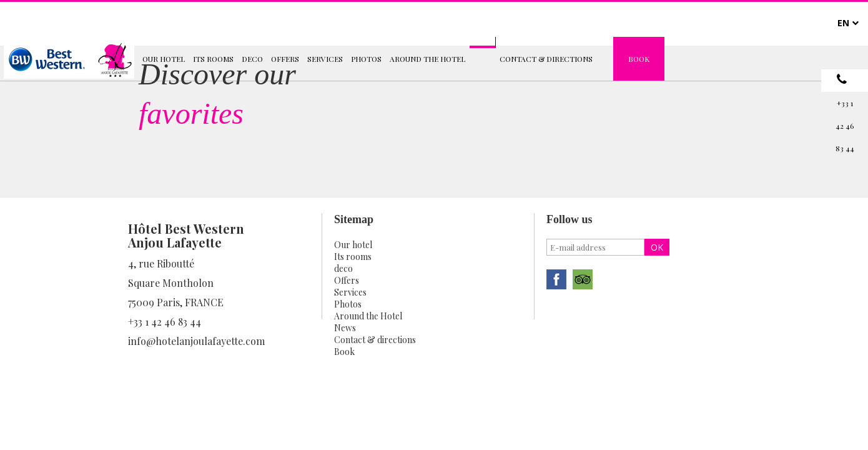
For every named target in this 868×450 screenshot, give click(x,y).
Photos (348, 304)
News (345, 328)
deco (343, 268)
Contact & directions (375, 340)
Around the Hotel (368, 316)
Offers (347, 280)
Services (350, 292)
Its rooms (353, 257)
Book (344, 352)
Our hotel (353, 245)
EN (843, 23)
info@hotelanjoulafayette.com (196, 341)
